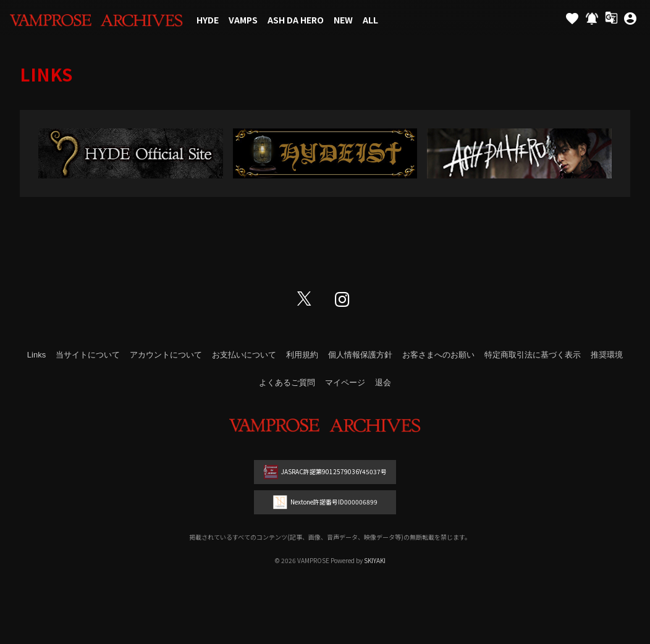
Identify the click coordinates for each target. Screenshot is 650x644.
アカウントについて (166, 355)
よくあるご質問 (287, 383)
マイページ (345, 383)
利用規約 (302, 355)
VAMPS (243, 20)
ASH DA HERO (296, 20)
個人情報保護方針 (360, 355)
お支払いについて (244, 355)
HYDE (208, 20)
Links (36, 355)
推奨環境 (607, 355)
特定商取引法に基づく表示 (533, 355)
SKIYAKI (375, 560)
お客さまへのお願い (438, 355)
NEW (343, 20)
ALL (370, 20)
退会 (383, 383)
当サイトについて (88, 355)
